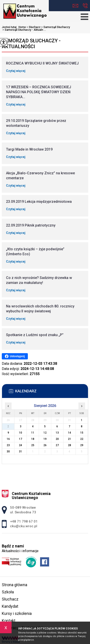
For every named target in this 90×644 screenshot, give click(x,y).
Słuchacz (33, 27)
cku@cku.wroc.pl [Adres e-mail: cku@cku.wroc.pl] (24, 526)
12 (45, 433)
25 (33, 445)
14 (70, 433)
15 (82, 433)
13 (57, 433)
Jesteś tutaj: (10, 27)
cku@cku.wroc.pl (75, 6)
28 (70, 445)
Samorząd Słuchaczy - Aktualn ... (24, 30)
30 (8, 452)
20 (57, 439)
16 (8, 439)
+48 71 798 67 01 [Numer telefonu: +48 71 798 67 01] (24, 521)
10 (20, 433)
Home (22, 27)
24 (20, 445)
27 (57, 445)
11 (33, 433)
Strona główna (14, 585)
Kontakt (9, 621)
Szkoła (8, 592)
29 (82, 445)
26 (45, 445)
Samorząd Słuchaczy (55, 27)
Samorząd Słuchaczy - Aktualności (31, 44)
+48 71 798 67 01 (85, 6)
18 (33, 439)
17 (20, 439)
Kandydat (10, 606)
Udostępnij (15, 356)
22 (82, 439)
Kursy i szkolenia (17, 613)
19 (45, 439)
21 (70, 439)
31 (20, 452)
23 (8, 445)
